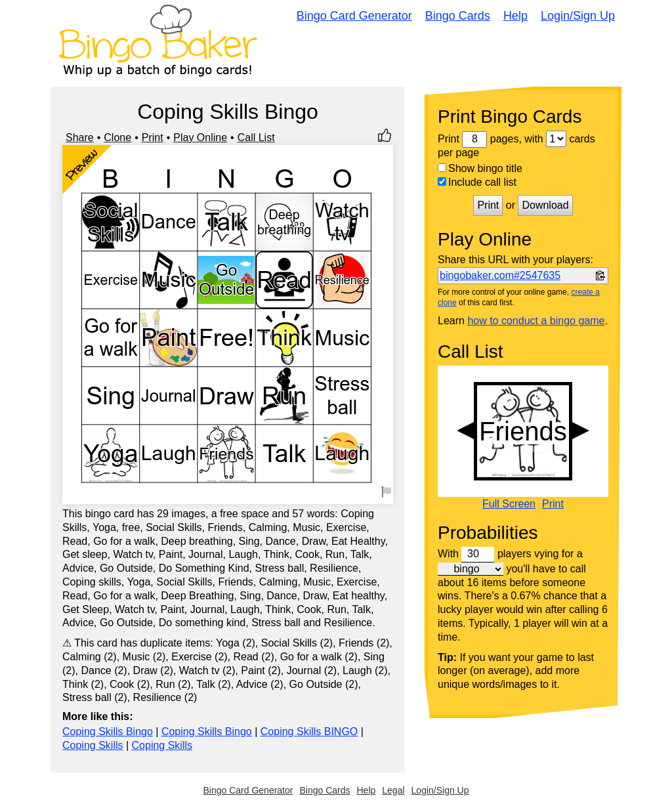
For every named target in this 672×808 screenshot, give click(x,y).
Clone (117, 138)
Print (153, 138)
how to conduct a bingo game (536, 321)
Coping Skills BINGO (309, 732)
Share (80, 138)
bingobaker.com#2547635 (500, 275)
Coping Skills (93, 745)
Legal (393, 790)
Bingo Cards (458, 16)
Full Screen (509, 504)
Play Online (200, 138)
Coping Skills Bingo (108, 732)
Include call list (477, 182)
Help (515, 16)
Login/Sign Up (578, 16)
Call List (256, 138)
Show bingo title (480, 168)
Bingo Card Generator (354, 16)
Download (545, 205)
